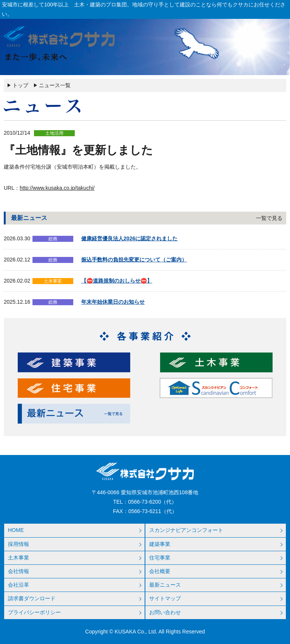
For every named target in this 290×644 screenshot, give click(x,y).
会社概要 (160, 571)
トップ (20, 85)
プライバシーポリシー (34, 612)
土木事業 (19, 558)
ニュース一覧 (55, 85)
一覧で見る (269, 218)
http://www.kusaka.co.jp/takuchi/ (57, 188)
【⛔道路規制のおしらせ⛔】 (117, 281)
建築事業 (160, 544)
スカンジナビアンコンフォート (186, 530)
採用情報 (19, 544)
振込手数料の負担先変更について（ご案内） (134, 260)
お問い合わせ (165, 612)
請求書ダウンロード (32, 598)
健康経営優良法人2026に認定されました (129, 238)
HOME (16, 530)
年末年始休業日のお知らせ (113, 302)
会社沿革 (19, 585)
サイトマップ (165, 598)
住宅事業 (160, 558)
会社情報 (19, 571)
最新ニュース (165, 585)
